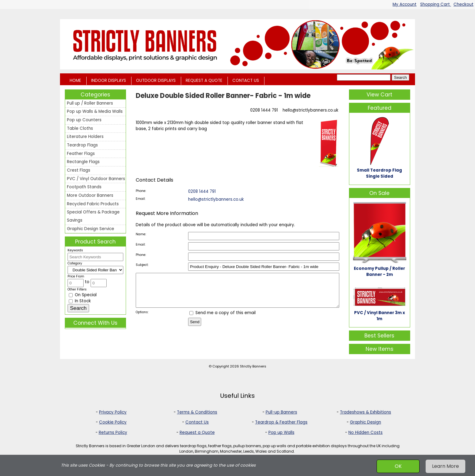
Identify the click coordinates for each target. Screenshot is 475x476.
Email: (141, 199)
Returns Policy (113, 432)
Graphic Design (365, 422)
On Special (83, 295)
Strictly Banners (253, 366)
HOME (75, 80)
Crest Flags (79, 170)
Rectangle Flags (83, 162)
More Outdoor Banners (90, 195)
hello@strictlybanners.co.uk (311, 110)
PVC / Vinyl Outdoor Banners (96, 179)
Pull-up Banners (281, 412)
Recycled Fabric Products (93, 204)
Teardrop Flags (82, 145)
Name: (141, 234)
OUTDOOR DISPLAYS (156, 80)
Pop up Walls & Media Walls (95, 111)
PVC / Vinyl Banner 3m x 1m (380, 316)
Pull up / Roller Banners (90, 103)
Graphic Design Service (91, 229)
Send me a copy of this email (223, 319)
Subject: (142, 265)
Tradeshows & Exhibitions (365, 412)
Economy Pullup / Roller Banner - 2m (379, 272)
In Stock (80, 301)
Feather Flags (81, 154)
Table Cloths (80, 128)
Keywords (75, 250)
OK (398, 466)
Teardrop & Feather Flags (281, 422)
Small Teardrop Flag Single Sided (379, 173)
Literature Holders (85, 137)
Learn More (445, 466)
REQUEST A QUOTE (204, 80)
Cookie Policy (113, 422)
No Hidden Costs (365, 432)
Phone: (141, 191)
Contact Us (197, 422)
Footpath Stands (84, 187)
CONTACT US (246, 80)
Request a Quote (197, 432)
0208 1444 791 (264, 110)
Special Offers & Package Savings (93, 216)
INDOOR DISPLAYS (109, 80)
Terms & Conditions (197, 412)
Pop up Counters (84, 120)
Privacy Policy (113, 412)
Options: (142, 318)
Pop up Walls (281, 432)
